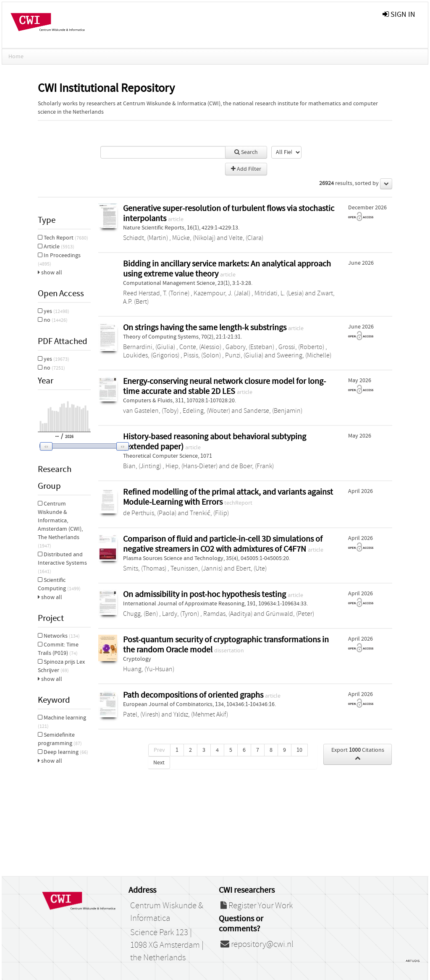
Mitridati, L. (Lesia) (279, 293)
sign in (399, 14)
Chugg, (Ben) (140, 614)
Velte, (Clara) (246, 238)
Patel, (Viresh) (142, 714)
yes (54, 311)
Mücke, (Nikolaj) (194, 238)
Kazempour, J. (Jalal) (222, 293)
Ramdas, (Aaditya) (228, 614)
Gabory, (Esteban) (250, 347)
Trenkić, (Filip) (209, 513)
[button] (79, 446)
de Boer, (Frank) (252, 466)
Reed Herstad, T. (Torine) (156, 293)
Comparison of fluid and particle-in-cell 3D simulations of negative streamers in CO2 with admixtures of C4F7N (223, 544)
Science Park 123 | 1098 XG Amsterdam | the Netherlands (167, 945)
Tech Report (63, 238)
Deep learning (63, 752)
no (53, 320)
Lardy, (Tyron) (181, 614)
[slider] (82, 446)
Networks (59, 636)
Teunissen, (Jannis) (197, 568)
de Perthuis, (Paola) (150, 513)
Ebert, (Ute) (251, 568)
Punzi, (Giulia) (244, 355)
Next (159, 763)
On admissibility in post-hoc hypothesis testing (205, 594)
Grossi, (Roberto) (301, 347)
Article (56, 247)
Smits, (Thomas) (145, 568)
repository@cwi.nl (257, 944)
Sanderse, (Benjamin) (273, 411)
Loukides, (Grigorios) (151, 355)
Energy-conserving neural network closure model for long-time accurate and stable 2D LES (224, 386)
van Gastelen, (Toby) (151, 411)
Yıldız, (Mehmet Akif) (201, 714)
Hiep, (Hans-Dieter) (191, 466)
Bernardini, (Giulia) (149, 347)
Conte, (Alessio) (200, 347)
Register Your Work (257, 906)
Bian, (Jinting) (142, 466)
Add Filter (246, 169)
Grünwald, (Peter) (290, 614)
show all (50, 273)
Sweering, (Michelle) (304, 355)
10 (299, 750)
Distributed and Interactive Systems (62, 563)
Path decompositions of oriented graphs (194, 695)
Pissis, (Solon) (202, 355)
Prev (159, 750)
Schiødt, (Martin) (146, 238)
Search (246, 152)
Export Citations (358, 754)
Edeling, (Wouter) (206, 411)
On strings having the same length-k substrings (206, 327)
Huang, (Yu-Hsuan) (149, 669)
